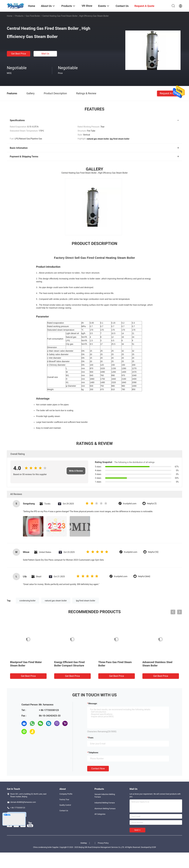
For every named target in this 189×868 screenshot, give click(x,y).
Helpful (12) (153, 552)
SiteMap (84, 843)
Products (19, 16)
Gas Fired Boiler (33, 16)
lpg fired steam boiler (86, 601)
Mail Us (45, 54)
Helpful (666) (144, 576)
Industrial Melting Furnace (105, 803)
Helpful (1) (152, 504)
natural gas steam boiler (56, 601)
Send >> (137, 830)
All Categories (100, 814)
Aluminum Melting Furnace (105, 809)
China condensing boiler (43, 847)
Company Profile (66, 794)
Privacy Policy (103, 843)
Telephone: (93, 753)
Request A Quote (170, 93)
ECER (154, 847)
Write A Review (76, 471)
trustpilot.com (130, 504)
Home (10, 16)
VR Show (87, 6)
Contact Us (64, 811)
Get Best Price (19, 54)
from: (91, 738)
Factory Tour (64, 800)
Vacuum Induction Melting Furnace (105, 796)
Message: (93, 704)
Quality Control (65, 805)
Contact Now (98, 769)
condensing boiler (28, 601)
